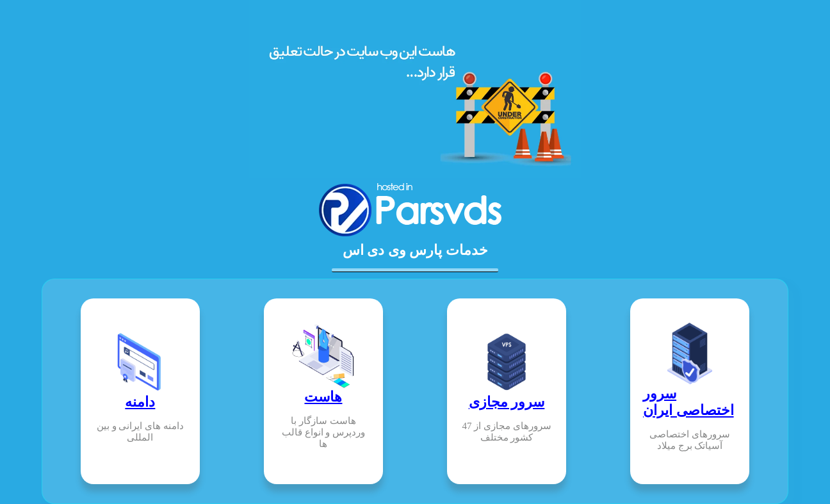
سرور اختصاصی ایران (688, 402)
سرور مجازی (507, 402)
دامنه (140, 402)
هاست (323, 397)
